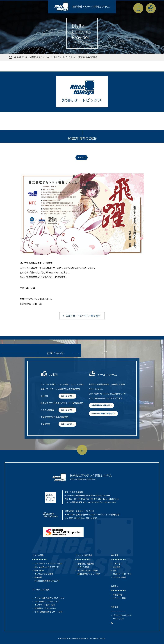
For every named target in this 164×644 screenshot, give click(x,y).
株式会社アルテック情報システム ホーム (32, 57)
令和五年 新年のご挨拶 (87, 57)
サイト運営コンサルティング (47, 601)
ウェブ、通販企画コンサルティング (49, 598)
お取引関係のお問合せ (100, 405)
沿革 (115, 570)
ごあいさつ (118, 564)
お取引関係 (118, 595)
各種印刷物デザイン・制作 (89, 574)
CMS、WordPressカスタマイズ (47, 567)
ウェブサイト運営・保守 (45, 605)
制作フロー (39, 570)
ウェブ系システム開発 (44, 574)
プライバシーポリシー (122, 615)
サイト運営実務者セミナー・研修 (48, 612)
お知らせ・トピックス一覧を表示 (83, 316)
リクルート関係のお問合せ (102, 413)
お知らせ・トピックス (63, 57)
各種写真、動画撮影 (86, 564)
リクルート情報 (119, 577)
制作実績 (38, 577)
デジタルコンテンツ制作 (88, 570)
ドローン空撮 (83, 567)
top (82, 451)
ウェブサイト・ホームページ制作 (48, 564)
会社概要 (117, 567)
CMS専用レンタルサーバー (45, 608)
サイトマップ (118, 619)
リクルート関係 (119, 598)
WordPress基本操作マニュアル (47, 581)
